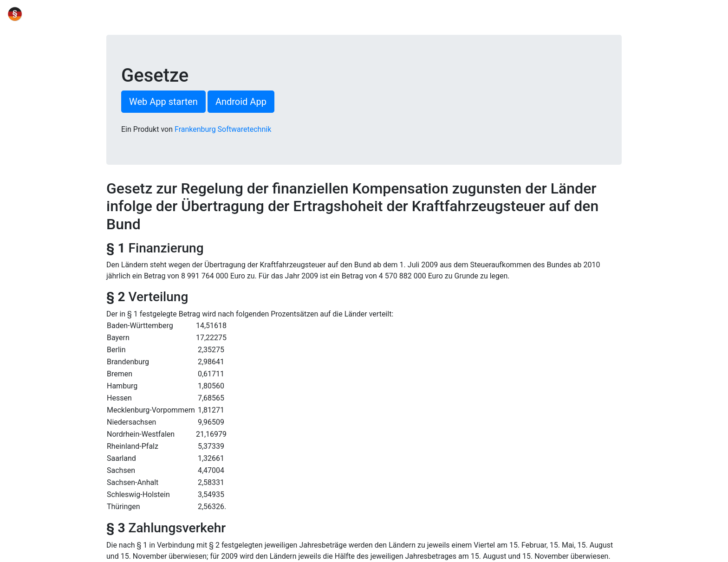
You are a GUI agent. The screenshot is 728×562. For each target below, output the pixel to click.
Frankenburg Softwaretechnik (223, 129)
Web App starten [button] (163, 102)
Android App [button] (241, 102)
